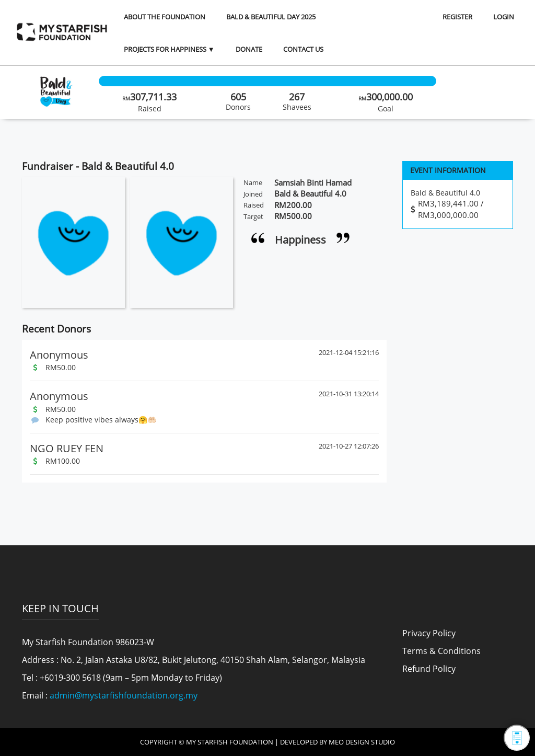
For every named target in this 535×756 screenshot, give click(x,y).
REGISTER (457, 17)
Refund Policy (429, 669)
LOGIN (504, 17)
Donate (249, 49)
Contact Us (303, 49)
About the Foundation (165, 17)
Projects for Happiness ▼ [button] (169, 49)
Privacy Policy (429, 633)
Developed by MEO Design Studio (338, 742)
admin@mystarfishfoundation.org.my (124, 695)
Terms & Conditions (441, 651)
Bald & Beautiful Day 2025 (271, 17)
